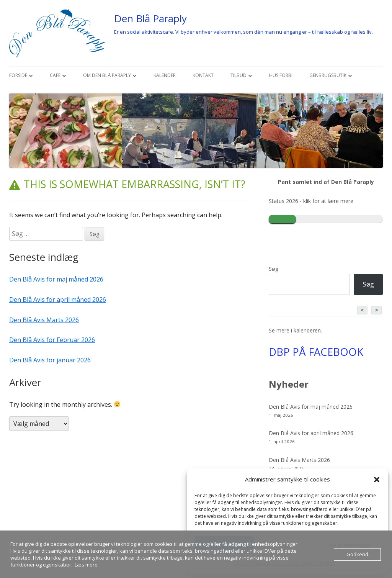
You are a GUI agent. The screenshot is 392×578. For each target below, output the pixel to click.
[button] (377, 480)
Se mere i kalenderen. (295, 330)
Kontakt (203, 75)
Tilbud (238, 75)
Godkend (357, 554)
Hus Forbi (281, 75)
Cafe (55, 75)
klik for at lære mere (328, 201)
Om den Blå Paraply (107, 75)
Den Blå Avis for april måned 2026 (58, 300)
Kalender (165, 75)
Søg (274, 269)
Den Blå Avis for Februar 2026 (52, 340)
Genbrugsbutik (328, 75)
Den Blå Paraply (150, 18)
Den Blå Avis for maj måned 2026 (56, 279)
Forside (18, 75)
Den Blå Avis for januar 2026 (50, 360)
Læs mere (86, 565)
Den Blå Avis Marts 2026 (44, 320)
